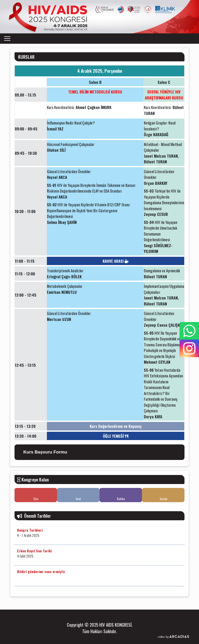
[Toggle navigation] (7, 39)
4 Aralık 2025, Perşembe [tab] (100, 71)
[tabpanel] (99, 259)
